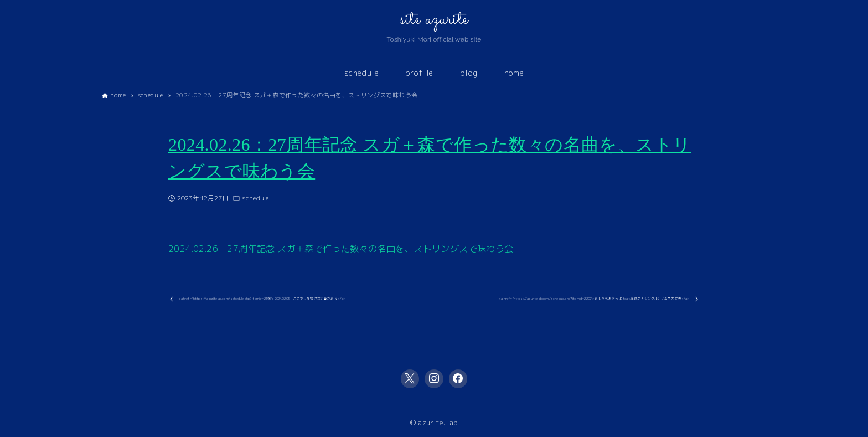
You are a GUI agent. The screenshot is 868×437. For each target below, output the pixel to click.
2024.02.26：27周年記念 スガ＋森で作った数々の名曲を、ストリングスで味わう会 (341, 249)
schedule (255, 198)
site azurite (434, 19)
